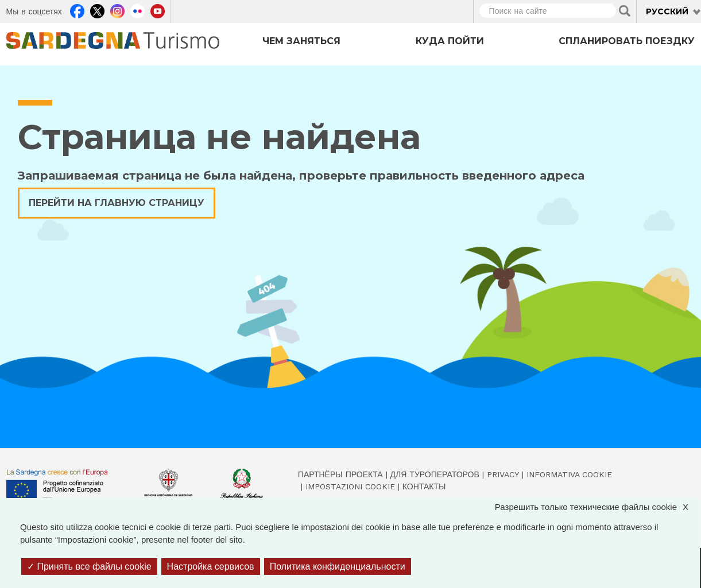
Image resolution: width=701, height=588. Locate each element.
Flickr (138, 10)
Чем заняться (301, 41)
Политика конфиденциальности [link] (338, 566)
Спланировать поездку (627, 41)
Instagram (117, 10)
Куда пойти (450, 41)
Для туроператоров (435, 474)
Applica (625, 11)
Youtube (158, 10)
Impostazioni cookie (350, 486)
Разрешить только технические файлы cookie (597, 507)
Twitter (97, 10)
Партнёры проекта (340, 474)
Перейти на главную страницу (117, 203)
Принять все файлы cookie (89, 566)
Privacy (503, 474)
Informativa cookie (569, 474)
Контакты (424, 486)
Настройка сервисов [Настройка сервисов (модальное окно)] (211, 566)
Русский (667, 11)
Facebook (77, 10)
